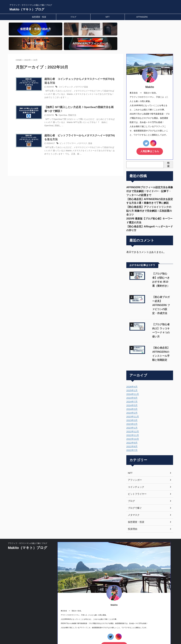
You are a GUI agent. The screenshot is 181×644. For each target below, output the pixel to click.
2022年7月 (132, 428)
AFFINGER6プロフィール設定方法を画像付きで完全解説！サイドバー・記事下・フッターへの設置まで (150, 179)
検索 (168, 152)
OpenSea (68, 104)
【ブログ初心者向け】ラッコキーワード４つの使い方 (158, 311)
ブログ (73, 17)
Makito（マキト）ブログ (27, 9)
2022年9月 (132, 421)
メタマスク (85, 133)
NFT (108, 17)
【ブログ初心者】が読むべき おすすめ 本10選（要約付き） (158, 268)
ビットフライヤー (72, 133)
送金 (93, 133)
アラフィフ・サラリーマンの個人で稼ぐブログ (28, 521)
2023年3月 (132, 398)
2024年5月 (132, 383)
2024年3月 (132, 387)
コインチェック (70, 75)
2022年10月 (132, 417)
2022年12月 (132, 410)
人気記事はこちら (150, 139)
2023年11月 (132, 395)
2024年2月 (132, 391)
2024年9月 (132, 376)
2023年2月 (132, 402)
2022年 (28, 48)
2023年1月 (132, 406)
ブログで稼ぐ (134, 486)
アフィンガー (134, 458)
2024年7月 (132, 380)
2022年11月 (132, 413)
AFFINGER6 (142, 17)
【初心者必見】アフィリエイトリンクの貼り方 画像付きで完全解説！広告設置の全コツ (149, 200)
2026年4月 (132, 365)
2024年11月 (132, 372)
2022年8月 (132, 425)
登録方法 (76, 104)
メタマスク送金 (84, 75)
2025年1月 (132, 369)
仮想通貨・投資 (39, 17)
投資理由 (132, 507)
